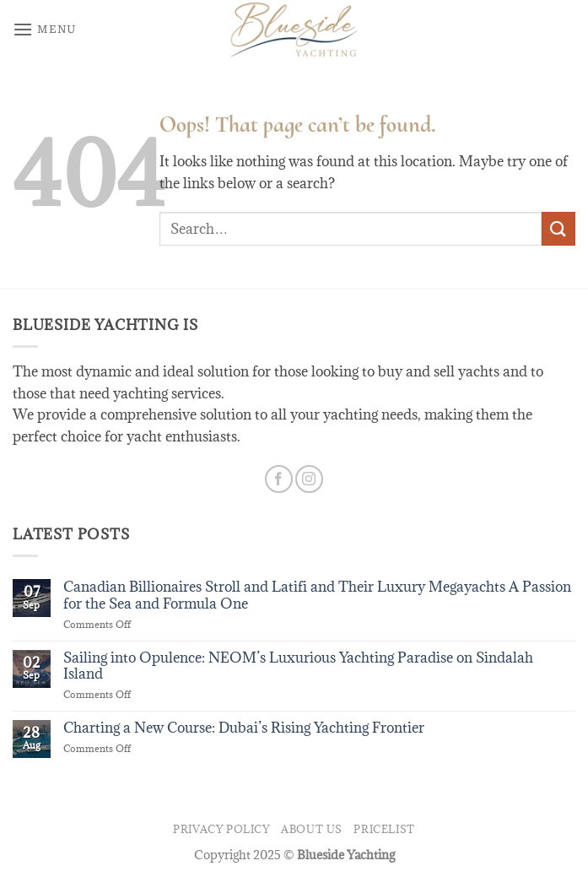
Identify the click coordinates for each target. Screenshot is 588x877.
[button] (45, 29)
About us (312, 829)
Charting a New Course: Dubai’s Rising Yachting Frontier (244, 728)
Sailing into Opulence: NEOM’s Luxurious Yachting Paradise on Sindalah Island (298, 666)
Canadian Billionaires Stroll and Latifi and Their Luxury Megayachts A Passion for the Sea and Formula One (317, 595)
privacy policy (221, 829)
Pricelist (384, 829)
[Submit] (558, 228)
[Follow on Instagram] (309, 479)
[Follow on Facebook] (279, 479)
